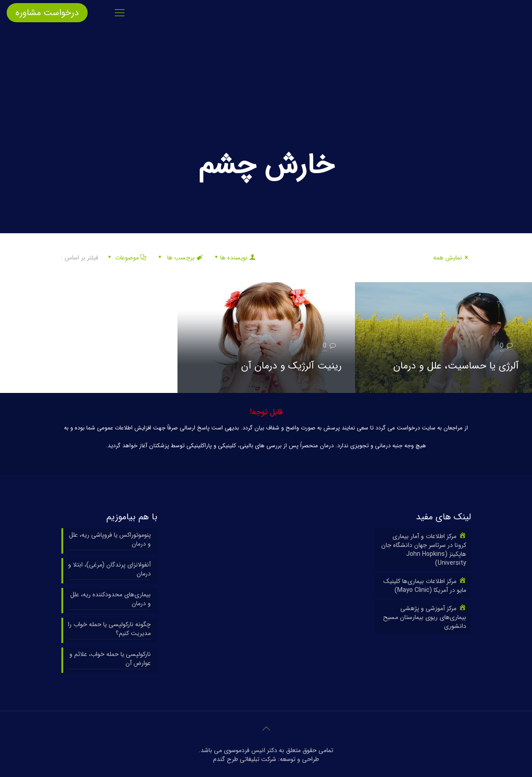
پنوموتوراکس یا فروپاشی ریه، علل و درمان (110, 540)
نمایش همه (452, 258)
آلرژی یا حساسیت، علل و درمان (456, 366)
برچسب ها (180, 258)
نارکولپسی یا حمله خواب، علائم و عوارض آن (110, 659)
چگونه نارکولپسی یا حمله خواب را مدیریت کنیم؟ (109, 629)
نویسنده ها (234, 258)
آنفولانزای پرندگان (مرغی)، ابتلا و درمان (109, 569)
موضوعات (126, 258)
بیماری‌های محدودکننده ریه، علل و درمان (111, 599)
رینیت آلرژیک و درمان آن (291, 366)
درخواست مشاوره (47, 13)
